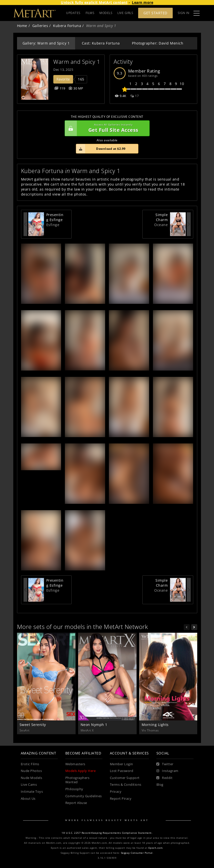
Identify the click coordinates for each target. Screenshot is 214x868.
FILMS (90, 13)
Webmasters (75, 764)
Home (22, 26)
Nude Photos (31, 771)
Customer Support (125, 778)
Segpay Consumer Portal (137, 853)
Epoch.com (156, 848)
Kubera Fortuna (67, 26)
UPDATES (73, 13)
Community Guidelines (84, 796)
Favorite (63, 79)
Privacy (116, 792)
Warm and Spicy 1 (77, 62)
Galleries (40, 26)
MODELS (106, 13)
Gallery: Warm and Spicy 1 (46, 43)
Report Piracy (121, 799)
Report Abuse (76, 803)
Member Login (122, 764)
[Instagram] (167, 771)
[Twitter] (165, 764)
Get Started (155, 13)
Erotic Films (30, 764)
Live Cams (29, 785)
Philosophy (74, 789)
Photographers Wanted (77, 780)
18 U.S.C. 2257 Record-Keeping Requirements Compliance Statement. (107, 833)
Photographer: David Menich (158, 43)
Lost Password (122, 771)
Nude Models (32, 778)
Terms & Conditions (126, 785)
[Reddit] (165, 778)
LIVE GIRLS (125, 13)
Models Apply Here (81, 771)
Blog (160, 785)
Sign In (184, 13)
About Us (28, 799)
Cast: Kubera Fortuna (101, 43)
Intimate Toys (32, 792)
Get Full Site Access (106, 128)
